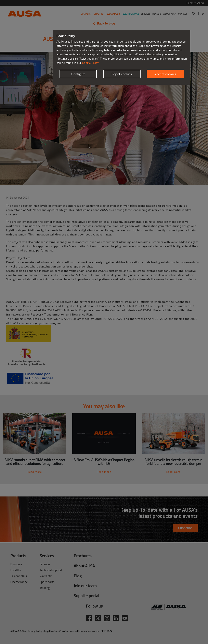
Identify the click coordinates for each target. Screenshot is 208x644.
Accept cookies (165, 74)
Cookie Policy (90, 63)
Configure (78, 74)
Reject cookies (122, 74)
